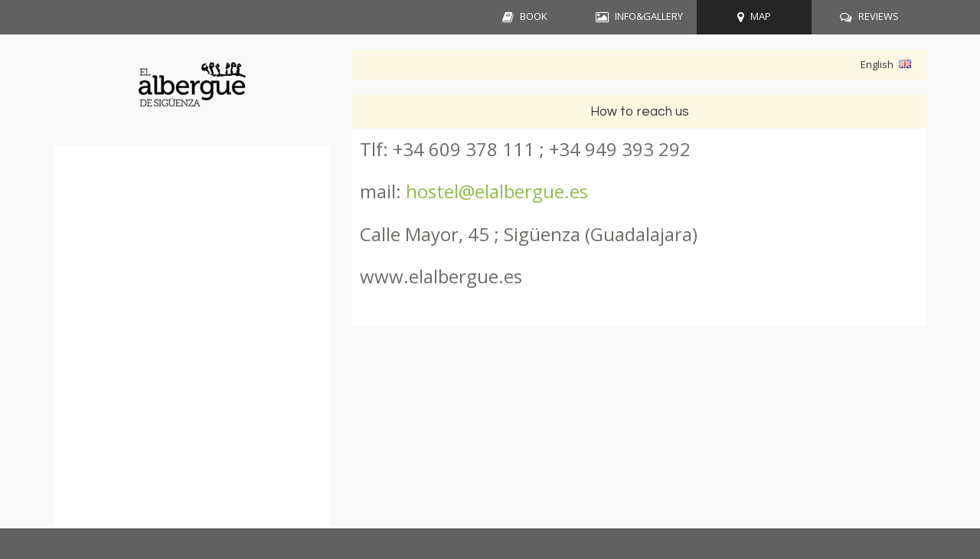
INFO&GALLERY (649, 16)
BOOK (534, 16)
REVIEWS (879, 16)
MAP (761, 16)
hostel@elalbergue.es (497, 191)
